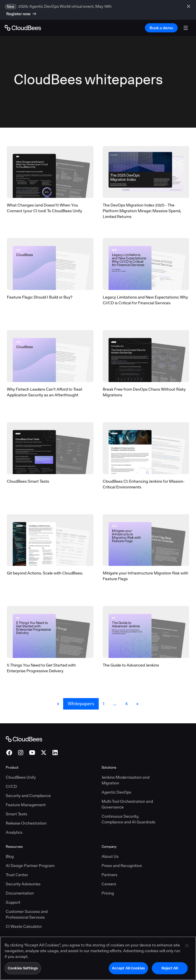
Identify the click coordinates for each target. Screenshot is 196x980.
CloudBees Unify (21, 777)
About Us (110, 856)
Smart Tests (17, 814)
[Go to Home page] (23, 28)
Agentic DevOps (116, 792)
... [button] (115, 704)
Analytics (14, 832)
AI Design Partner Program (30, 866)
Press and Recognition (122, 866)
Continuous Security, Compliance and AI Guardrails (128, 819)
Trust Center (17, 875)
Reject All (170, 968)
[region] (98, 958)
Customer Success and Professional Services (27, 914)
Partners (109, 875)
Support (13, 902)
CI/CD (11, 786)
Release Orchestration (26, 823)
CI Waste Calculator (24, 926)
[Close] (187, 946)
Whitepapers (81, 704)
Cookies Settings (23, 968)
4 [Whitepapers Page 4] (126, 704)
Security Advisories (23, 884)
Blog (10, 856)
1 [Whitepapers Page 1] (104, 704)
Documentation (20, 893)
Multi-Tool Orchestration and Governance (127, 804)
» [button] (137, 704)
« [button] (58, 704)
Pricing (108, 893)
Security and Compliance (28, 796)
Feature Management (26, 805)
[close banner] (189, 10)
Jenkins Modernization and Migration (126, 780)
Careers (109, 884)
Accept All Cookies (128, 968)
